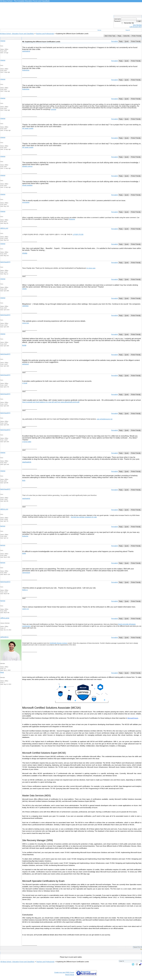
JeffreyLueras (5, 618)
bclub (24, 345)
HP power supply (28, 128)
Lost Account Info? (136, 27)
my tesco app (91, 268)
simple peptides (27, 185)
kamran (3, 526)
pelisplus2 (25, 364)
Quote (127, 41)
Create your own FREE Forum (64, 972)
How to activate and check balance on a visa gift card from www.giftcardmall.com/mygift (51, 402)
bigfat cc (25, 590)
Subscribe (126, 36)
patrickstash (26, 573)
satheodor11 (4, 637)
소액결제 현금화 (78, 234)
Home (99, 30)
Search (128, 30)
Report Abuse (70, 975)
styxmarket (26, 202)
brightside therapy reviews (59, 643)
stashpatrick (26, 51)
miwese (3, 41)
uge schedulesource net (105, 419)
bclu (24, 480)
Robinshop (26, 70)
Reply (119, 36)
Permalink (114, 41)
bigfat (24, 553)
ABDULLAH (4, 228)
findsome (72, 219)
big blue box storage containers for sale (84, 517)
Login (139, 21)
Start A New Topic (110, 36)
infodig (25, 253)
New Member (137, 25)
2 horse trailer (27, 442)
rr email (25, 383)
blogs (2, 672)
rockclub (53, 109)
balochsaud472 (5, 262)
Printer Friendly (136, 36)
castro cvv (26, 609)
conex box (26, 323)
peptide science (27, 166)
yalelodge (25, 306)
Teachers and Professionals (45, 34)
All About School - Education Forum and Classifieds (17, 34)
